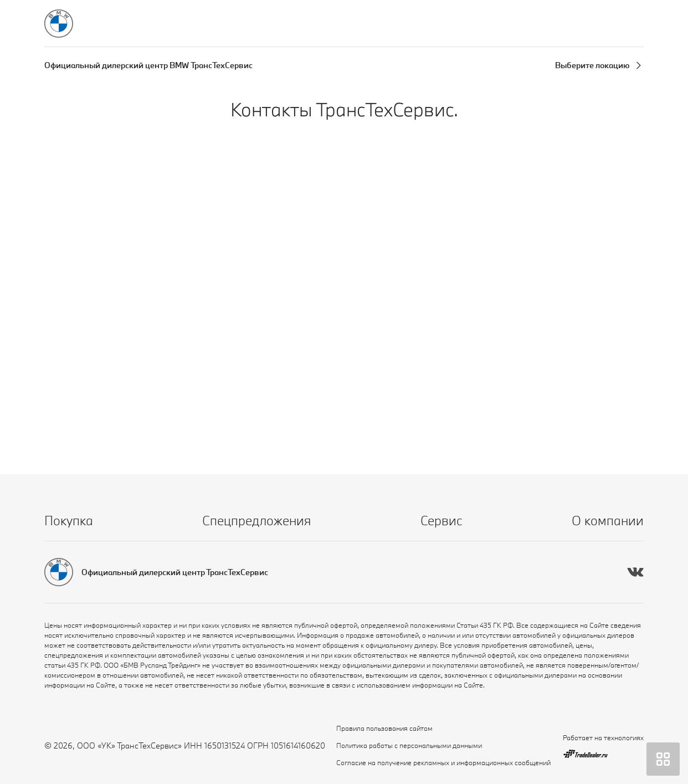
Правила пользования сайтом (384, 728)
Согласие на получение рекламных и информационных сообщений (443, 762)
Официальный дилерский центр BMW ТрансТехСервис (148, 65)
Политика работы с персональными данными (409, 745)
